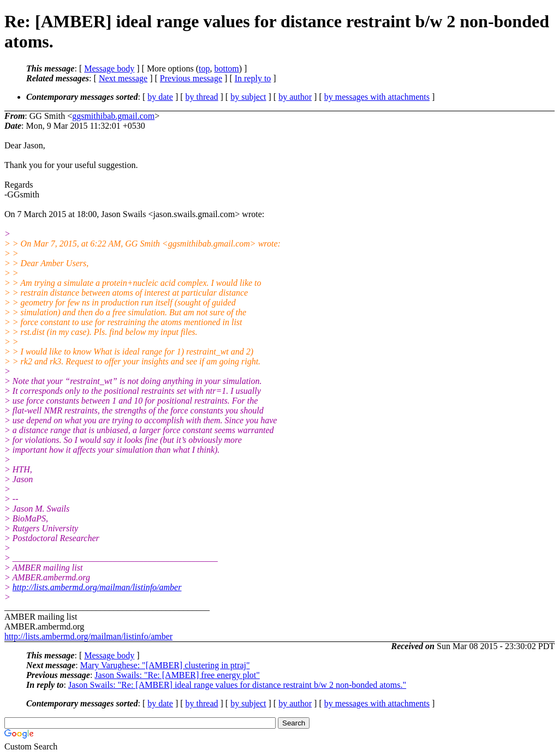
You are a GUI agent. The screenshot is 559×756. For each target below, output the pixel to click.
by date (160, 97)
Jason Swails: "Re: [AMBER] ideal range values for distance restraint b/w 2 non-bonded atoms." (237, 685)
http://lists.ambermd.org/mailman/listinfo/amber (97, 587)
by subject (248, 97)
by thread (202, 97)
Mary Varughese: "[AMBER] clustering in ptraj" (165, 665)
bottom (226, 68)
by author (295, 97)
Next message (123, 78)
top (204, 68)
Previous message (191, 78)
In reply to (253, 78)
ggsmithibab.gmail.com (113, 116)
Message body (109, 68)
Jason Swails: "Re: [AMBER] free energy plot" (177, 675)
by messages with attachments (377, 97)
